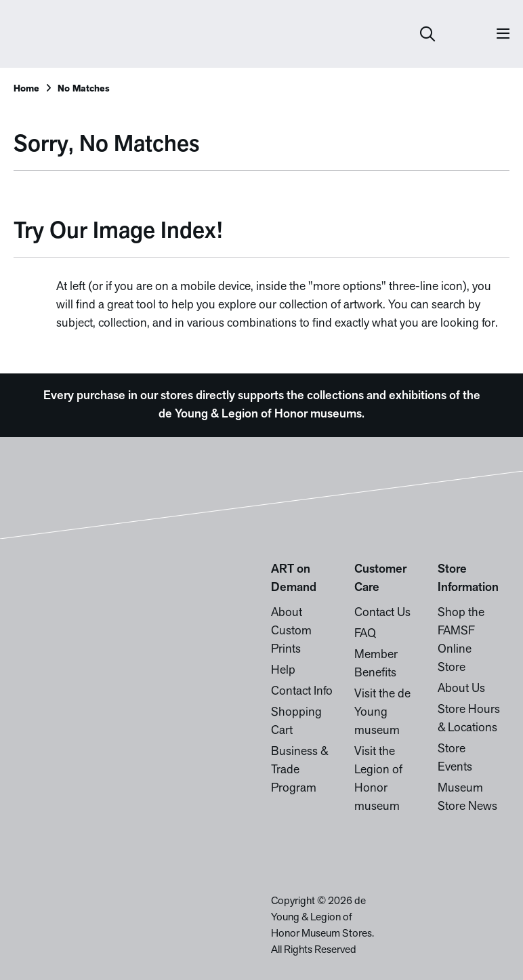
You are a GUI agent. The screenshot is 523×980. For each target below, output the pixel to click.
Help (283, 671)
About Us (461, 689)
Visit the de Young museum (382, 713)
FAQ (365, 634)
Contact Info (302, 692)
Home (26, 89)
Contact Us (382, 613)
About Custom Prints (291, 631)
